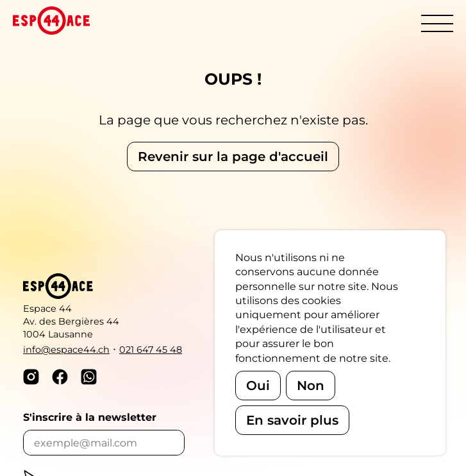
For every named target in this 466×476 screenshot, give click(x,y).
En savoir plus (292, 420)
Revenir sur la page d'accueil (233, 157)
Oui (258, 386)
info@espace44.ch (66, 350)
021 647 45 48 (151, 350)
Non (311, 386)
